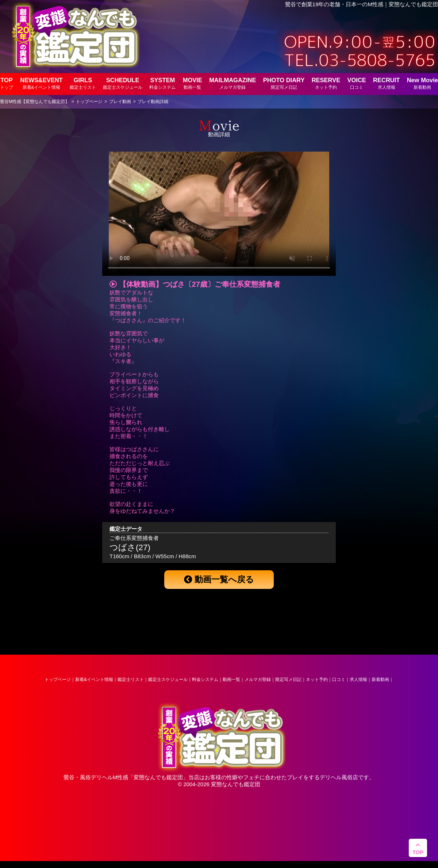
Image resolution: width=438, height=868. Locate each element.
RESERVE (326, 83)
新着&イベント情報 (94, 679)
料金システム (205, 679)
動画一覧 (231, 679)
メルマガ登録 (258, 679)
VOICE (356, 83)
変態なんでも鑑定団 (158, 777)
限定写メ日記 (288, 679)
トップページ (58, 679)
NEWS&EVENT (41, 83)
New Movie (422, 83)
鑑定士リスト (131, 679)
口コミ (339, 679)
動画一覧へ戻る (219, 580)
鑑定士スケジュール (168, 679)
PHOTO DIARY (284, 83)
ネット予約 (317, 679)
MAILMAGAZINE (233, 83)
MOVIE (193, 83)
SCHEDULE (123, 83)
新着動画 (380, 679)
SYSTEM (162, 83)
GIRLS (83, 83)
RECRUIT (386, 83)
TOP (7, 83)
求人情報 (358, 679)
